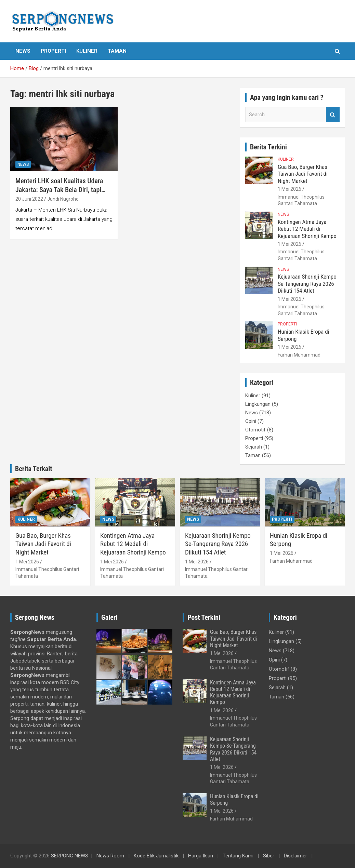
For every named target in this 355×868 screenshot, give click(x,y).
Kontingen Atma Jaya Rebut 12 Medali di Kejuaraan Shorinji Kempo (307, 229)
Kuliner (87, 51)
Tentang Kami (238, 856)
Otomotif (255, 430)
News (23, 51)
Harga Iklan (201, 856)
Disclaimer (295, 856)
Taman (117, 51)
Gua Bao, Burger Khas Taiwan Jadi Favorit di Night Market (303, 174)
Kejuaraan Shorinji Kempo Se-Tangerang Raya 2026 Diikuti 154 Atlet (307, 284)
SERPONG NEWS (70, 856)
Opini (251, 421)
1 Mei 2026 (290, 189)
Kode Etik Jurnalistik (156, 856)
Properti (53, 51)
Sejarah (254, 447)
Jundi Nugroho (63, 199)
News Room (110, 856)
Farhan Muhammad (299, 355)
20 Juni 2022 (29, 199)
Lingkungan (258, 404)
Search (333, 115)
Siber (269, 856)
